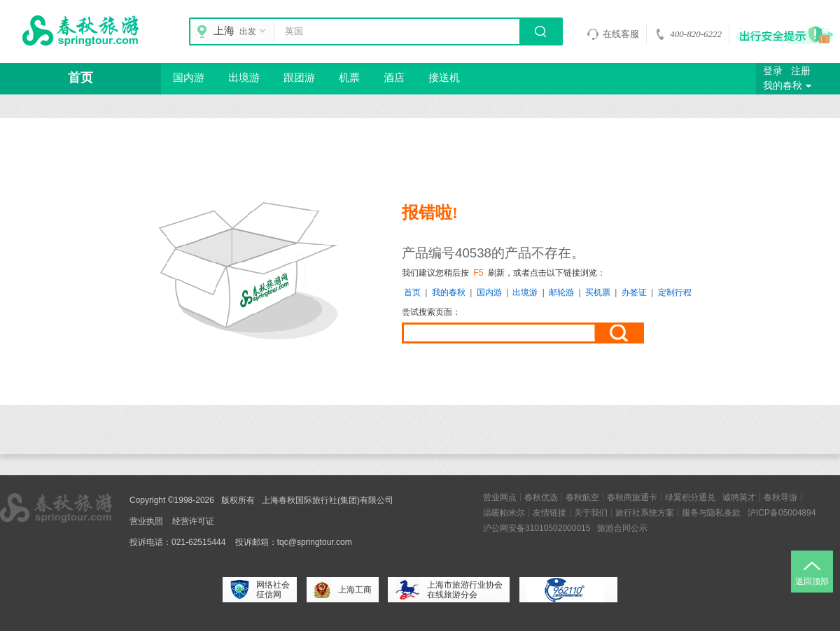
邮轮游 (561, 292)
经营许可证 (193, 521)
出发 (254, 31)
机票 (349, 78)
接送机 (444, 78)
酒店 (394, 78)
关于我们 (591, 513)
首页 (80, 78)
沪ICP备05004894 (782, 513)
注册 (801, 71)
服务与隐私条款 (711, 513)
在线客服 (613, 34)
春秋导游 (780, 497)
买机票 (598, 292)
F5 (478, 273)
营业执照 (146, 521)
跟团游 (299, 78)
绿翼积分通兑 (690, 497)
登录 (773, 71)
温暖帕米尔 (504, 513)
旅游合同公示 (622, 528)
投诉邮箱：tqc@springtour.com (294, 542)
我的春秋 (789, 86)
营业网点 (500, 497)
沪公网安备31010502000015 (537, 528)
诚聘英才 (739, 497)
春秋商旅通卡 (632, 497)
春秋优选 (541, 497)
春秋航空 (582, 497)
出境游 (244, 78)
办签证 (634, 292)
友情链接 (549, 513)
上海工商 (343, 590)
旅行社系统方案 (645, 513)
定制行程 (675, 292)
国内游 (189, 78)
